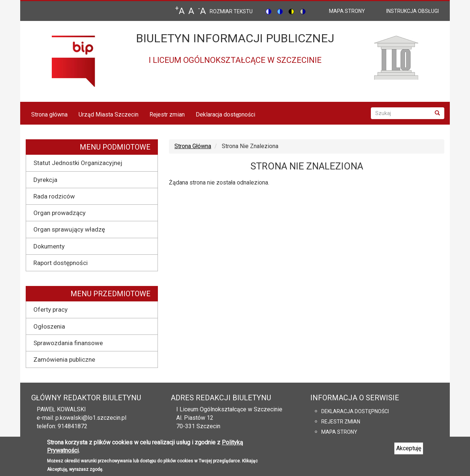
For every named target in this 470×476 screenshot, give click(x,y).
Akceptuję (409, 451)
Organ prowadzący (59, 213)
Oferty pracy (50, 309)
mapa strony (347, 11)
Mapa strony (339, 432)
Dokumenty (49, 246)
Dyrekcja (45, 180)
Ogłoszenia (49, 326)
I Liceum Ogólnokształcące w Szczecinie (229, 409)
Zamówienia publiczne (64, 359)
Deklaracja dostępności (225, 114)
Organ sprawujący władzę (69, 229)
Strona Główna (193, 146)
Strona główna (49, 114)
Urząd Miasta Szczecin (109, 114)
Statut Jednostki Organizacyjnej (78, 163)
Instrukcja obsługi (413, 11)
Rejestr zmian (167, 114)
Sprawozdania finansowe (68, 343)
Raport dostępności (61, 263)
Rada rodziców (54, 196)
